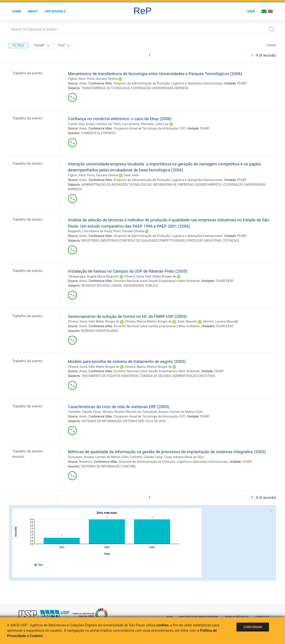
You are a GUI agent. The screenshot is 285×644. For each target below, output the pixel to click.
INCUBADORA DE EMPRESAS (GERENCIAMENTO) (187, 185)
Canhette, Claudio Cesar (84, 412)
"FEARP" (42, 46)
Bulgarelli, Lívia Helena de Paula (90, 231)
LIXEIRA (116, 286)
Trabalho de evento (27, 73)
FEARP (242, 83)
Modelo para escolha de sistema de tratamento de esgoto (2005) (127, 361)
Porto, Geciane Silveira (102, 79)
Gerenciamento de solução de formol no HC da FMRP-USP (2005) (127, 316)
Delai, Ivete (131, 175)
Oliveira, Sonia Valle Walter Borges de (150, 276)
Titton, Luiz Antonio (126, 124)
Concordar (253, 627)
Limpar (271, 45)
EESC (230, 326)
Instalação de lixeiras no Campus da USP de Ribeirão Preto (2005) (128, 271)
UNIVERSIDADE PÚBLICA (140, 286)
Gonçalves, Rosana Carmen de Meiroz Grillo (173, 412)
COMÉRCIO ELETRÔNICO (98, 133)
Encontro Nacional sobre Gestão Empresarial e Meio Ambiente (157, 281)
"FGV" (64, 46)
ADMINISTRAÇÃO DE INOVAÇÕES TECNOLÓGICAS (117, 185)
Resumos (85, 462)
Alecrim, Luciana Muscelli (220, 321)
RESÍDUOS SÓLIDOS (95, 286)
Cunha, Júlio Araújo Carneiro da (90, 124)
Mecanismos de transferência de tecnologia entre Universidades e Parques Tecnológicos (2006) (155, 74)
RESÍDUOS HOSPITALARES (99, 331)
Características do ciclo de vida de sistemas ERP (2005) (119, 407)
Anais (83, 83)
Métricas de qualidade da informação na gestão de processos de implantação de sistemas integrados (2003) (167, 452)
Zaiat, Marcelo (187, 321)
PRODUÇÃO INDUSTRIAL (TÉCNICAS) (213, 241)
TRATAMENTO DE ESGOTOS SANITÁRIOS (110, 376)
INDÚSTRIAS (90, 241)
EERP (230, 281)
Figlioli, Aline (77, 79)
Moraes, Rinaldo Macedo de (122, 412)
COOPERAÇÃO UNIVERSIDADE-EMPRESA (160, 88)
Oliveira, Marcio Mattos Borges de (148, 321)
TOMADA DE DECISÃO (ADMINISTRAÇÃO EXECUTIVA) (178, 376)
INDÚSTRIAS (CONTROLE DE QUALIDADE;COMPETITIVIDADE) (143, 241)
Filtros (18, 45)
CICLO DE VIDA (155, 421)
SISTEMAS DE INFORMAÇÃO (101, 421)
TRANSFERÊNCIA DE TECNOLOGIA (105, 88)
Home (17, 11)
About (33, 11)
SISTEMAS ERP (133, 421)
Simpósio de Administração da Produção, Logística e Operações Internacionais (168, 83)
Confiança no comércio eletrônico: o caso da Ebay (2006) (120, 119)
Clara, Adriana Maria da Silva (184, 457)
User (251, 11)
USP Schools (55, 11)
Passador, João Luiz (155, 124)
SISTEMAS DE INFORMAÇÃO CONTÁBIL (109, 466)
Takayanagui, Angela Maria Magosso (93, 276)
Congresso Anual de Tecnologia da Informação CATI (150, 128)
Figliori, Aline (77, 175)
